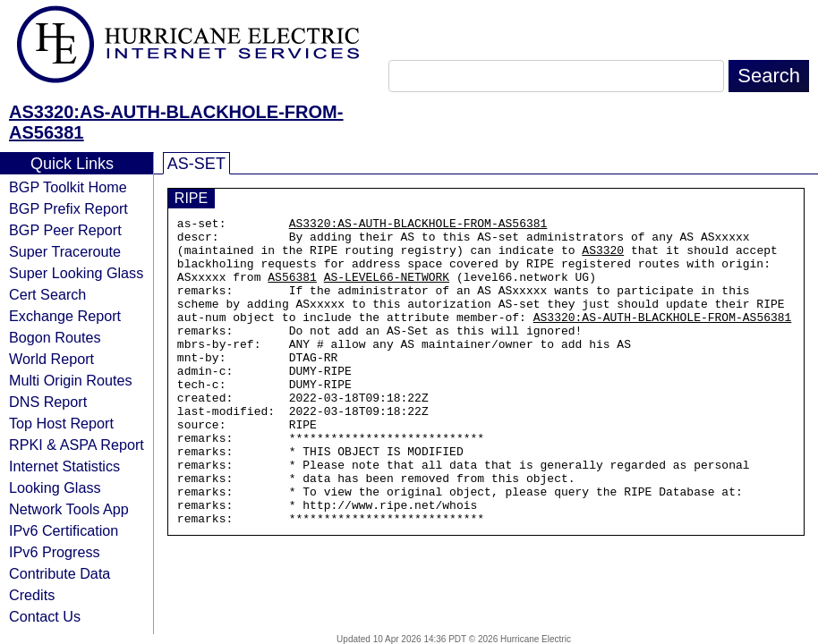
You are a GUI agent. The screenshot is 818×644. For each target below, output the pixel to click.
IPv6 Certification (64, 530)
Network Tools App (69, 509)
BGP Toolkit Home (68, 187)
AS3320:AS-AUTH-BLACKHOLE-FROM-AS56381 (418, 225)
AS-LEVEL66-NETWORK (387, 290)
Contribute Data (60, 573)
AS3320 (603, 258)
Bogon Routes (55, 337)
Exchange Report (65, 316)
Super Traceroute (65, 251)
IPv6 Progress (55, 552)
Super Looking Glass (76, 273)
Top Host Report (61, 423)
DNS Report (48, 402)
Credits (32, 595)
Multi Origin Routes (71, 380)
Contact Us (45, 616)
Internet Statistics (64, 466)
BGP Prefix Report (68, 208)
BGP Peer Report (65, 230)
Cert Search (47, 294)
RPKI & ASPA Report (77, 445)
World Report (51, 359)
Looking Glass (55, 487)
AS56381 (292, 290)
